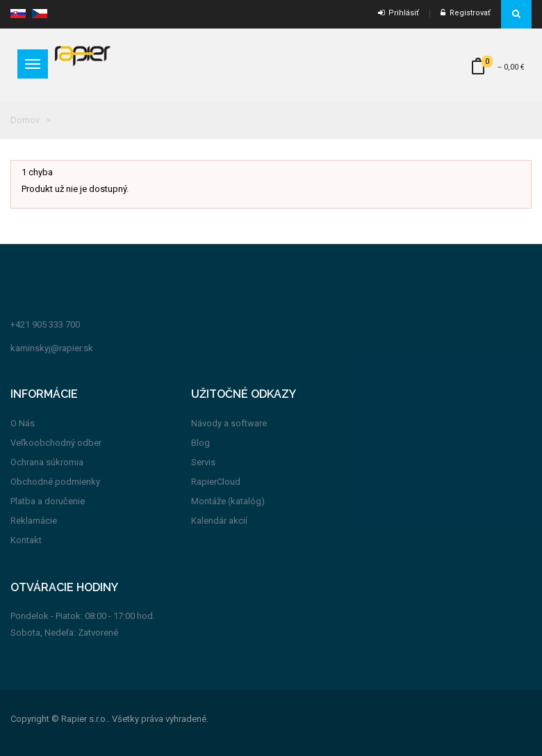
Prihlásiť (399, 13)
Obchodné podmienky (55, 482)
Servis (203, 462)
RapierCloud (216, 482)
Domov (25, 120)
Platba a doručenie (48, 501)
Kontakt (26, 540)
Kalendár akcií (219, 521)
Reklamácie (34, 521)
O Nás (23, 423)
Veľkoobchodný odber (56, 443)
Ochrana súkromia (47, 462)
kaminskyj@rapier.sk (52, 348)
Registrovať (466, 13)
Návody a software (229, 423)
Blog (200, 443)
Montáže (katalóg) (228, 501)
